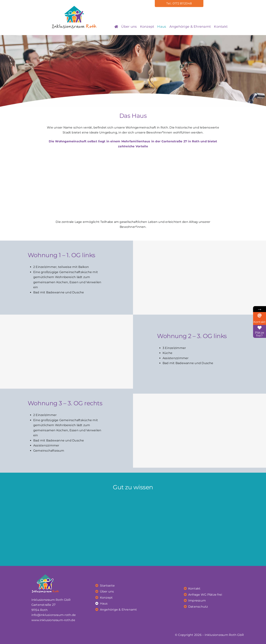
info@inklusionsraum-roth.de (54, 615)
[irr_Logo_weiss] (46, 572)
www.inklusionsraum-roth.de (53, 620)
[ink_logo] (74, 7)
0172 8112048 (182, 3)
